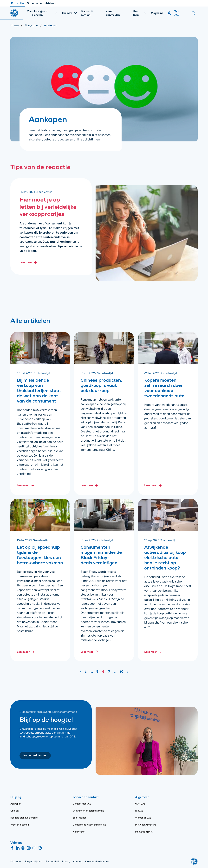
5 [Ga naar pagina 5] (97, 672)
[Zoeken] (194, 7)
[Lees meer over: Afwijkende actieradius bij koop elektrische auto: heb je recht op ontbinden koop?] (153, 652)
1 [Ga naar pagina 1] (86, 672)
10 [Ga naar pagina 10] (122, 672)
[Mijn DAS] (176, 7)
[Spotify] (23, 848)
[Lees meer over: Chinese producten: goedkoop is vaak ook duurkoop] (90, 486)
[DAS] (14, 7)
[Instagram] (29, 848)
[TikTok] (40, 848)
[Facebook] (12, 848)
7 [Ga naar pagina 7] (109, 672)
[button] (35, 756)
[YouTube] (34, 848)
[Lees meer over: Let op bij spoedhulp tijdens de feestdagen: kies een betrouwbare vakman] (26, 652)
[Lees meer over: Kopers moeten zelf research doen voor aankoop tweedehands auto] (153, 486)
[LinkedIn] (18, 848)
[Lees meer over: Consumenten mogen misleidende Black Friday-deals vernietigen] (90, 652)
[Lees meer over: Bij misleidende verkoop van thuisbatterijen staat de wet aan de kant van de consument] (26, 486)
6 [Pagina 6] (103, 672)
